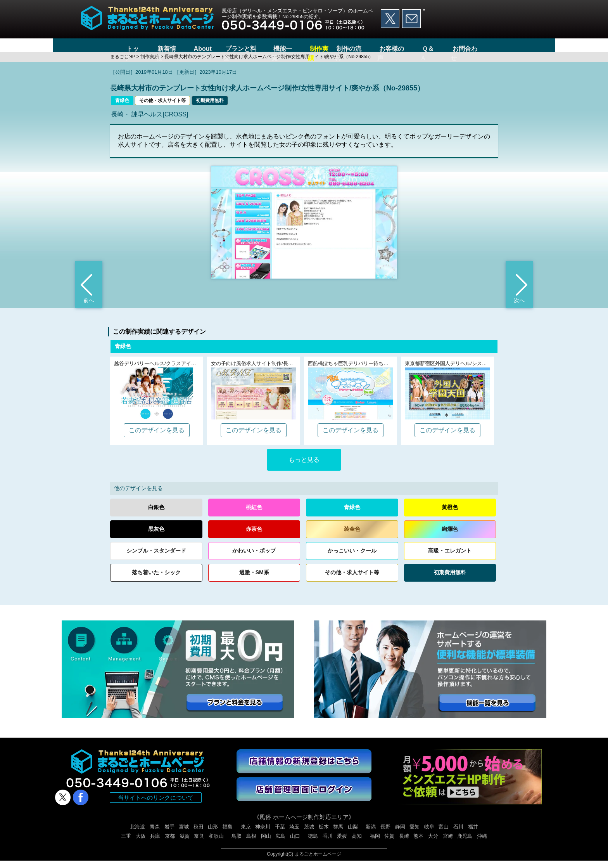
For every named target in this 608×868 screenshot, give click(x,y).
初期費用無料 (210, 107)
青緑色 (122, 107)
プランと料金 (233, 49)
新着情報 (157, 49)
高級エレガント (450, 558)
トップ (121, 49)
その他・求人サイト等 (162, 107)
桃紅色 (254, 515)
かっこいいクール (352, 558)
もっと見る (304, 467)
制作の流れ (359, 49)
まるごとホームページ (318, 861)
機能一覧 (277, 49)
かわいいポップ (254, 558)
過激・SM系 (254, 580)
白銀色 (156, 515)
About (192, 49)
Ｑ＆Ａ (442, 49)
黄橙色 (450, 515)
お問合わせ (480, 49)
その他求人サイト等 (352, 580)
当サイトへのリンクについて (156, 805)
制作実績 (316, 49)
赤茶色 (254, 536)
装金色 (352, 536)
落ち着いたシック (156, 580)
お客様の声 (404, 49)
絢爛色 (450, 536)
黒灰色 (156, 536)
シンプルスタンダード (156, 558)
